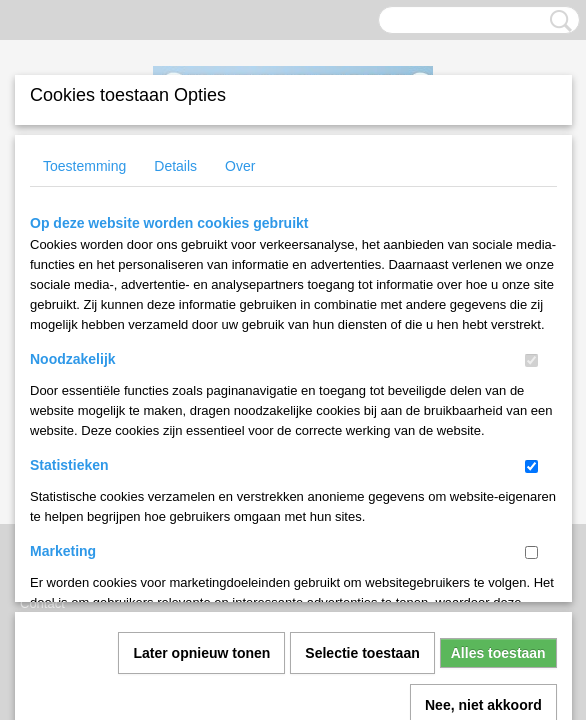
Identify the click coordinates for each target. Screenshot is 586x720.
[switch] (531, 360)
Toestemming (84, 166)
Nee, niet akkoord (483, 483)
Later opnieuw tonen (201, 431)
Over (240, 166)
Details (175, 166)
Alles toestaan (498, 431)
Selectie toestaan (362, 431)
